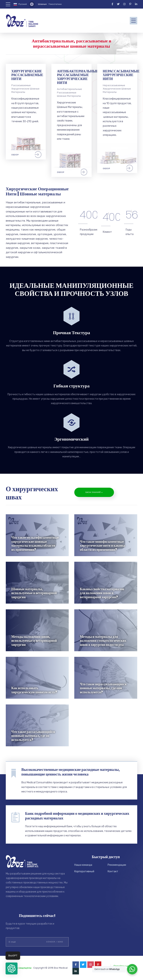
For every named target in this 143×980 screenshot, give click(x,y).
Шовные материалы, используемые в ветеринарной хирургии (34, 593)
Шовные (42, 4)
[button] (12, 968)
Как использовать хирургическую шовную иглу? (34, 690)
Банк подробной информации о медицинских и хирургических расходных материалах (77, 816)
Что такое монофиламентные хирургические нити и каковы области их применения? (103, 546)
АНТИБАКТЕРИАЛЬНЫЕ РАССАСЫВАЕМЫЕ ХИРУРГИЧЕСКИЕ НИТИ (78, 77)
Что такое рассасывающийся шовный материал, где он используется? (33, 736)
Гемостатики (55, 4)
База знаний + (94, 492)
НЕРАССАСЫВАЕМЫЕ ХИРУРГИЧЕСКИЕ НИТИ (121, 75)
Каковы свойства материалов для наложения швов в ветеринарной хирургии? (102, 593)
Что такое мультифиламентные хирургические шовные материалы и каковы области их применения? (35, 543)
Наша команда (83, 865)
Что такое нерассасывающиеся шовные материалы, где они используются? (103, 688)
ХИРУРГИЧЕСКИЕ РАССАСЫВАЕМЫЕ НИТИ (27, 75)
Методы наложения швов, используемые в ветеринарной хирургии (34, 641)
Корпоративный (84, 871)
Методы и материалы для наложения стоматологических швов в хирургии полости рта (103, 641)
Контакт (113, 871)
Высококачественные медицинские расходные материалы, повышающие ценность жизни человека (71, 772)
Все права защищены (19, 968)
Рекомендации (117, 865)
